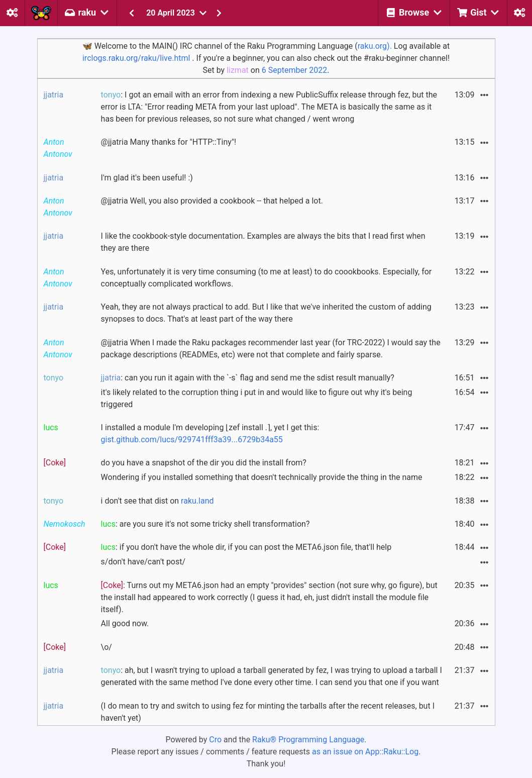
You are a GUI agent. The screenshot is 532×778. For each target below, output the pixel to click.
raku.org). (375, 46)
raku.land (197, 501)
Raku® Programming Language (308, 740)
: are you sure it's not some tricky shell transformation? (205, 524)
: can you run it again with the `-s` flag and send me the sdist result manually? (248, 378)
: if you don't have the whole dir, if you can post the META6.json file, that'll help (246, 547)
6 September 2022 (295, 70)
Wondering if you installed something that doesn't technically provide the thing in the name (262, 477)
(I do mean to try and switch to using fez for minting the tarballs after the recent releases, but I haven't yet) (268, 712)
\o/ (107, 647)
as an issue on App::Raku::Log (365, 752)
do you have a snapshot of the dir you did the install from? (204, 463)
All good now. (125, 623)
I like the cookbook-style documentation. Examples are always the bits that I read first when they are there (263, 242)
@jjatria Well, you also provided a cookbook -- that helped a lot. (212, 201)
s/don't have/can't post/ (143, 562)
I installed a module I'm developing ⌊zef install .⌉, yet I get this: (210, 433)
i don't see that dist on (157, 501)
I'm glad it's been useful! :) (147, 178)
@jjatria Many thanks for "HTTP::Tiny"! (169, 142)
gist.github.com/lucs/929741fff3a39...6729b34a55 (192, 440)
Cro (215, 740)
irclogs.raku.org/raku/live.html (136, 58)
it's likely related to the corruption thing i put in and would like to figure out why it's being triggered (257, 398)
